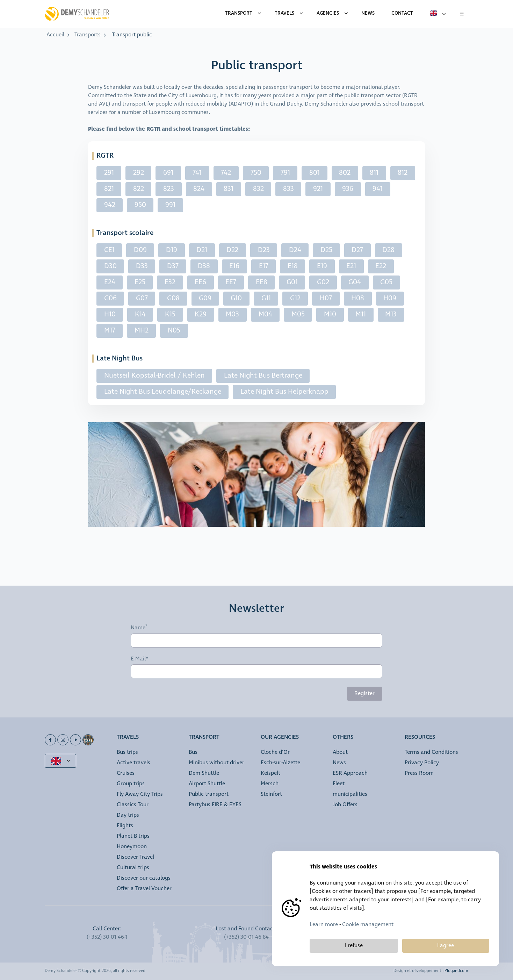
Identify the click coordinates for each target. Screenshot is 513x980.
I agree (446, 946)
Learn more (324, 925)
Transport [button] (204, 738)
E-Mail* (140, 659)
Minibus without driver (216, 763)
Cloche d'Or (275, 752)
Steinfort (271, 794)
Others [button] (343, 738)
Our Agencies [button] (280, 738)
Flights (125, 826)
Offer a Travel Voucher (144, 889)
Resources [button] (420, 738)
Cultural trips (133, 868)
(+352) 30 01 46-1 (107, 937)
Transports (88, 35)
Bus (193, 752)
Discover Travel (135, 857)
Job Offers (345, 805)
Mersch (270, 784)
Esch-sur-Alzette (280, 763)
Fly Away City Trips (140, 794)
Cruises (126, 773)
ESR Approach (350, 773)
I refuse (354, 946)
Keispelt (270, 773)
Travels (284, 13)
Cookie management (368, 925)
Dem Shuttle (204, 773)
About (340, 752)
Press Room (419, 773)
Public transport (209, 794)
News (339, 763)
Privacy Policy (422, 763)
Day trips (128, 815)
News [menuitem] (368, 13)
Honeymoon (132, 847)
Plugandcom (456, 971)
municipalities (350, 794)
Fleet (339, 784)
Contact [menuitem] (402, 13)
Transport (239, 13)
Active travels (133, 763)
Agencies (328, 13)
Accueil (55, 35)
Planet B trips (133, 836)
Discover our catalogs (144, 878)
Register (364, 693)
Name (138, 628)
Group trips (131, 784)
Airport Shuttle (207, 784)
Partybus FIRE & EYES (215, 805)
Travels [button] (128, 738)
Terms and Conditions (431, 752)
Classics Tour (133, 805)
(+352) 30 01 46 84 (246, 937)
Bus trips (127, 752)
